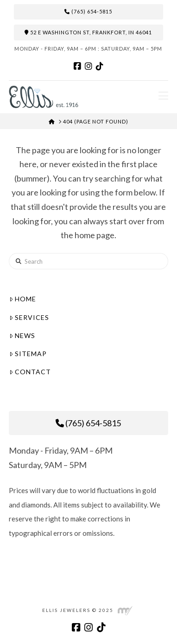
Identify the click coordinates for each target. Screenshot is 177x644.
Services (29, 317)
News (22, 335)
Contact (30, 372)
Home (23, 299)
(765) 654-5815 (88, 12)
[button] (163, 96)
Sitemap (28, 354)
